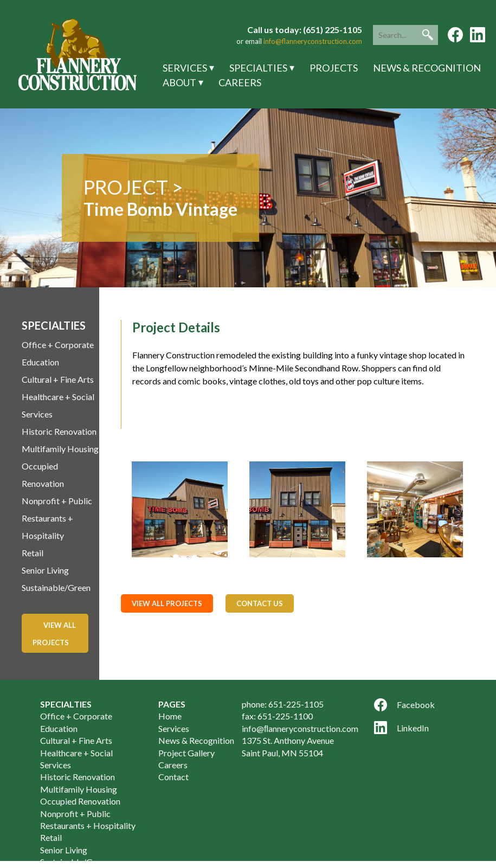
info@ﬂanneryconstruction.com (300, 728)
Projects (334, 68)
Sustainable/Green (56, 587)
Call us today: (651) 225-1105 (305, 30)
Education (40, 362)
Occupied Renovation (80, 801)
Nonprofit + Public (57, 501)
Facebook (404, 705)
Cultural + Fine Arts (58, 379)
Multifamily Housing (60, 449)
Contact (173, 777)
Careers (240, 82)
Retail (33, 553)
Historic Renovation (59, 431)
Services (185, 68)
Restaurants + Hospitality (88, 825)
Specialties (258, 68)
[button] (428, 35)
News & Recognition (427, 68)
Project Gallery (186, 753)
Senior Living (45, 570)
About (179, 82)
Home (170, 716)
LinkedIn (401, 728)
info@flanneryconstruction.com (313, 41)
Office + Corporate (58, 345)
